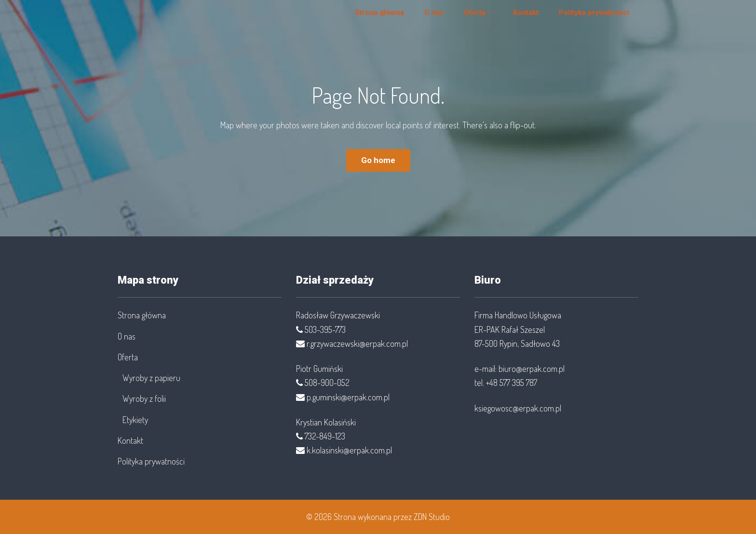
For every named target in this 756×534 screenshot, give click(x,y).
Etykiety (135, 420)
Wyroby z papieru (151, 378)
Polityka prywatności (588, 16)
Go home (378, 160)
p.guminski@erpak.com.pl (348, 397)
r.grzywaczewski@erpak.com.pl (357, 343)
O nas (428, 16)
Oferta (469, 16)
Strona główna (374, 16)
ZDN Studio (432, 517)
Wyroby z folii (144, 398)
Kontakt (520, 16)
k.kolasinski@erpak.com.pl (349, 450)
